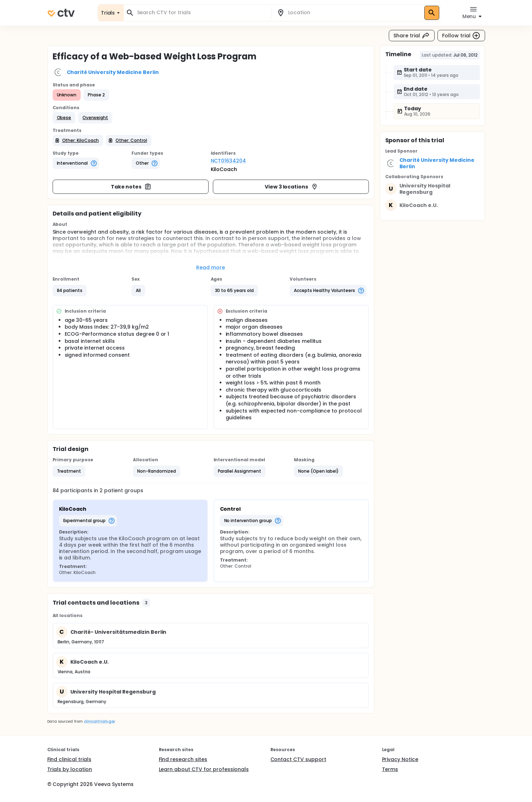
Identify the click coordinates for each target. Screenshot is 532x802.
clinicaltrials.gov (100, 721)
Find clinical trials (69, 759)
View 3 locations (292, 187)
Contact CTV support (298, 759)
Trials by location (70, 769)
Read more (211, 267)
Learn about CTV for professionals (204, 769)
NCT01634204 (229, 161)
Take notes (131, 187)
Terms (390, 769)
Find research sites (183, 759)
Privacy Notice (400, 759)
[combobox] (202, 13)
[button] (64, 118)
